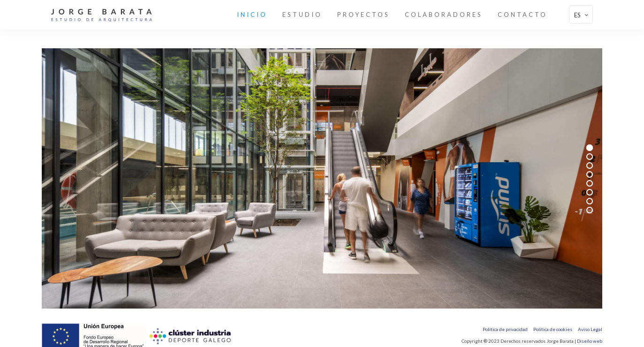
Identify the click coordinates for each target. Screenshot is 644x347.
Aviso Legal (590, 329)
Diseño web (590, 341)
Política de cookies (553, 329)
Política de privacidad (505, 329)
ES (582, 15)
